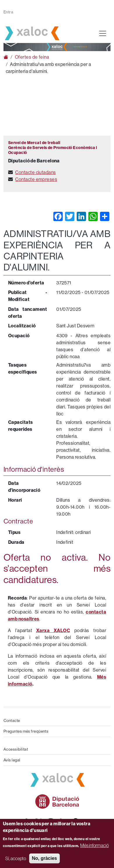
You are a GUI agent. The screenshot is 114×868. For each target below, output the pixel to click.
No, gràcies (44, 858)
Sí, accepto (16, 858)
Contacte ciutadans (35, 172)
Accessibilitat (16, 749)
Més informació (94, 845)
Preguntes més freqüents (26, 731)
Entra (8, 12)
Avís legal (12, 760)
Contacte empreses (36, 179)
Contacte (12, 720)
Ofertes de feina (32, 57)
